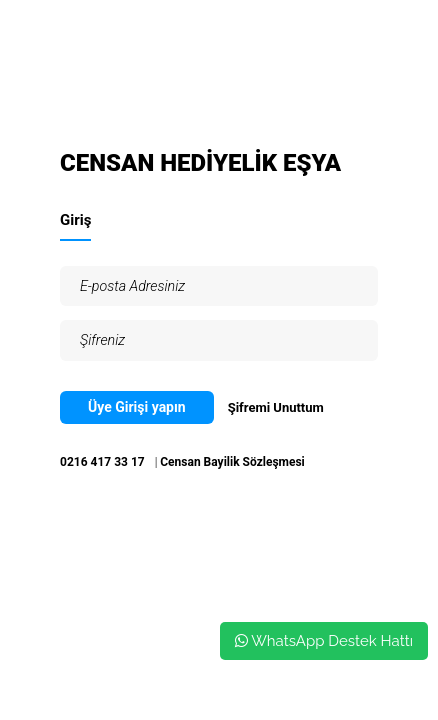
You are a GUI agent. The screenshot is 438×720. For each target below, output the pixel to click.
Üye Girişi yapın (137, 407)
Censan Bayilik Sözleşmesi (232, 462)
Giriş (75, 220)
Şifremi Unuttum (276, 407)
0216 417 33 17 (102, 462)
